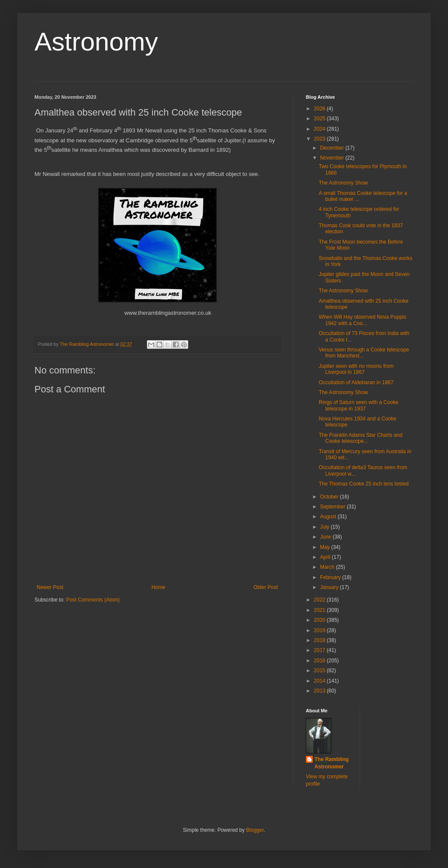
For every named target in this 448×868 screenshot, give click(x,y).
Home (159, 587)
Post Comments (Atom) (93, 600)
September (333, 507)
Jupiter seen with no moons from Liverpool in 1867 (356, 369)
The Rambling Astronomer (331, 763)
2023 (320, 139)
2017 (320, 650)
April (326, 557)
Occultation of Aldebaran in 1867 (356, 382)
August (329, 517)
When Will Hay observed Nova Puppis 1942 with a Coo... (362, 320)
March (328, 567)
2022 (320, 600)
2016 (320, 661)
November (333, 158)
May (326, 547)
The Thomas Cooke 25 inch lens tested (364, 484)
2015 (320, 671)
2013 (320, 691)
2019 (320, 630)
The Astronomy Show (343, 183)
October (330, 497)
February (331, 577)
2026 (320, 109)
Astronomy (96, 42)
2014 (320, 681)
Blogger (255, 830)
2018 (320, 640)
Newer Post (50, 587)
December (333, 148)
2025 (320, 119)
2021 (320, 610)
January (330, 587)
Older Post (266, 587)
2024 (320, 129)
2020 (320, 620)
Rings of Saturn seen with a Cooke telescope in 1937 (359, 405)
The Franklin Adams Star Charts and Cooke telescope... (361, 438)
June (326, 537)
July (325, 527)
